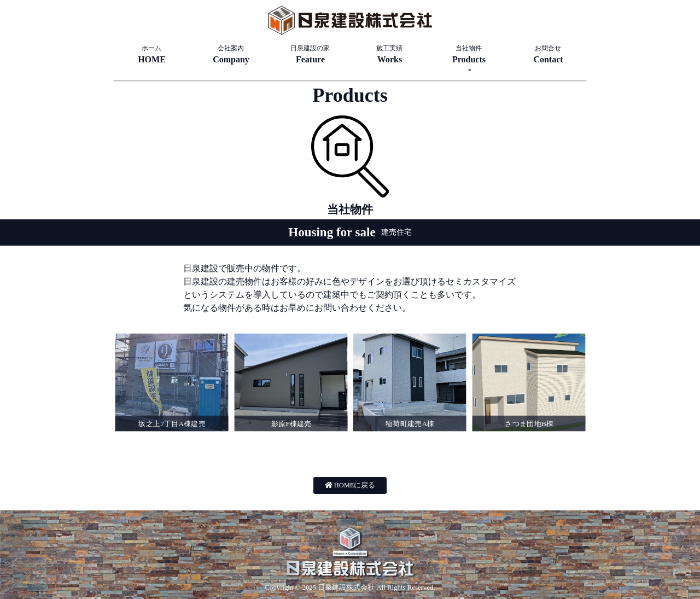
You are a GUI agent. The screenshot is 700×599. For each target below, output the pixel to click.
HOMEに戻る (350, 485)
